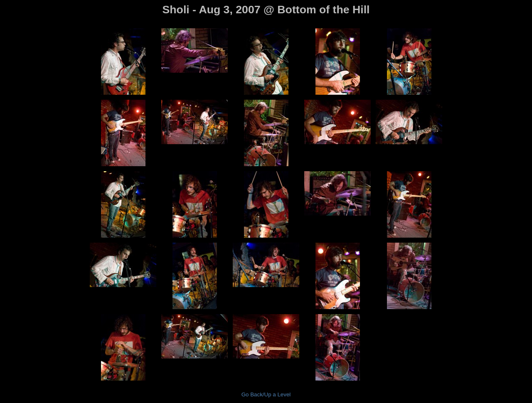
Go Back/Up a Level (266, 394)
